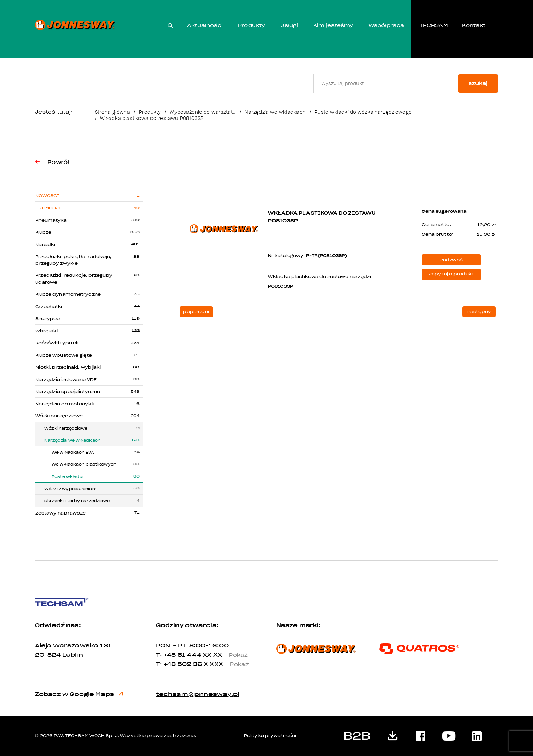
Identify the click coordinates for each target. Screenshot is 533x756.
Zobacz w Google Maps (79, 694)
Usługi (289, 26)
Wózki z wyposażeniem (70, 489)
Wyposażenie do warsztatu (203, 112)
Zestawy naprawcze (61, 513)
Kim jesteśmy (333, 26)
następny (479, 312)
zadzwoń (451, 260)
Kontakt (474, 26)
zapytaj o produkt (451, 274)
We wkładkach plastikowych (84, 464)
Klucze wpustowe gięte (64, 355)
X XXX (229, 664)
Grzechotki (49, 307)
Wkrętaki (47, 331)
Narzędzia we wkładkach (275, 112)
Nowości (47, 196)
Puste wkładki (68, 477)
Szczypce (48, 319)
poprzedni (196, 312)
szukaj (478, 83)
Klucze (44, 232)
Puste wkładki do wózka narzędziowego (363, 112)
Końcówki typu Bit (57, 343)
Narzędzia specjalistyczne (68, 392)
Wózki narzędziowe (59, 416)
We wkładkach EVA (73, 452)
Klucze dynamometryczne (68, 294)
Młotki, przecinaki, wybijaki (68, 367)
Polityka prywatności (270, 736)
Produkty (251, 26)
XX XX (228, 655)
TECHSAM (434, 26)
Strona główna (113, 112)
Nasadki (45, 245)
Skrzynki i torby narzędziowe (77, 501)
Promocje (49, 208)
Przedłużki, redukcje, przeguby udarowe (74, 279)
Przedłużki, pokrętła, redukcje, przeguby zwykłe (73, 260)
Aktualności (205, 26)
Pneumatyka (51, 220)
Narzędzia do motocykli (64, 404)
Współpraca (386, 26)
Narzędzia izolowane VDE (66, 380)
